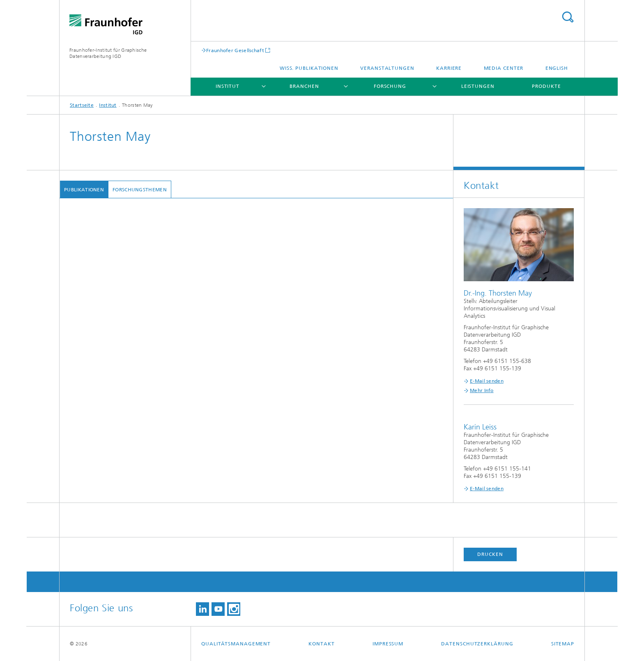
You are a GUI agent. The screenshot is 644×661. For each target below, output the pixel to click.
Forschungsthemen (139, 190)
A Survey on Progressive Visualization (149, 381)
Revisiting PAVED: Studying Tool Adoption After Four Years (175, 360)
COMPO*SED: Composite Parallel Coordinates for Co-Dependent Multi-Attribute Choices (213, 402)
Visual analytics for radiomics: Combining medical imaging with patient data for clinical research (222, 569)
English (557, 68)
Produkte (546, 86)
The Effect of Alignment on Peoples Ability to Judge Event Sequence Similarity (200, 444)
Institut (228, 86)
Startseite (82, 105)
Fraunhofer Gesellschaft (235, 50)
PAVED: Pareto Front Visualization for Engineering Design (174, 465)
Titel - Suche (568, 17)
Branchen (304, 86)
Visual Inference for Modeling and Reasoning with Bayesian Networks (189, 423)
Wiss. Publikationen (309, 68)
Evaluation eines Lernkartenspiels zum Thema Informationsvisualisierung (192, 318)
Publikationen (84, 190)
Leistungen (478, 86)
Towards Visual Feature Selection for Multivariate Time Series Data (185, 647)
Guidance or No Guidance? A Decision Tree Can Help (168, 527)
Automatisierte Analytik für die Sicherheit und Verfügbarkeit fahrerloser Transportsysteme (214, 339)
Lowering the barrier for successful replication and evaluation (179, 548)
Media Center (504, 68)
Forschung (390, 86)
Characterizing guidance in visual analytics (155, 619)
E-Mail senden (487, 381)
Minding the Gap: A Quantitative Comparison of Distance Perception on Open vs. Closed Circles (222, 248)
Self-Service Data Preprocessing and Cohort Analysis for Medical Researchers (197, 485)
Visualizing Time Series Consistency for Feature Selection (173, 506)
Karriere (449, 68)
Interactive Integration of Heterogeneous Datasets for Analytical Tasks (189, 297)
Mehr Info (482, 390)
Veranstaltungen (387, 68)
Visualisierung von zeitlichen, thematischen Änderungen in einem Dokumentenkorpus (210, 598)
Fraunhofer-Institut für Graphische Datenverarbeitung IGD (108, 53)
